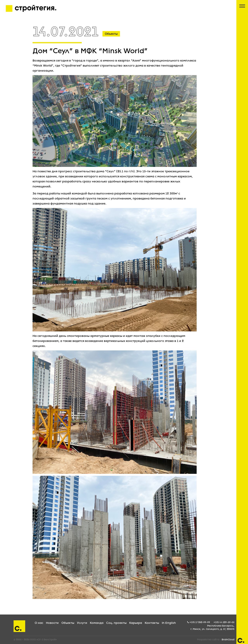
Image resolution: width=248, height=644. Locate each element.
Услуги (82, 623)
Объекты (68, 623)
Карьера (136, 623)
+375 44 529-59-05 (224, 622)
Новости (52, 623)
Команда (97, 623)
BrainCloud (228, 640)
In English (169, 623)
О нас (39, 623)
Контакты (152, 623)
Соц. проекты (116, 623)
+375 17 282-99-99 (200, 622)
